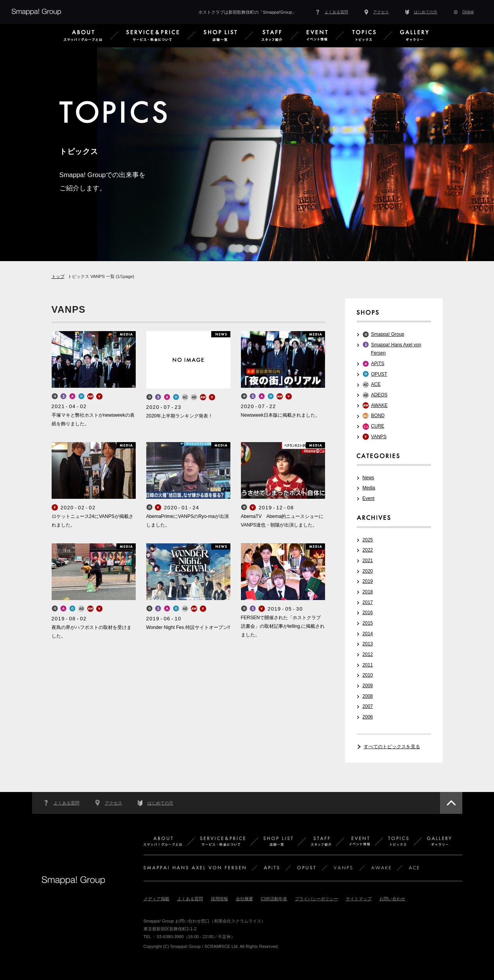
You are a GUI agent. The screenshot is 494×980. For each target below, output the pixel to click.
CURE (378, 426)
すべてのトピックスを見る (392, 747)
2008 (368, 696)
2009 (368, 686)
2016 (368, 613)
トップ (58, 276)
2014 (368, 634)
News (368, 478)
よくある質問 (336, 12)
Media (369, 488)
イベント (360, 841)
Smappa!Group (36, 12)
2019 (368, 581)
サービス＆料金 (223, 841)
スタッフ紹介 (321, 841)
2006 (368, 717)
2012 (368, 654)
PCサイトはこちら (55, 955)
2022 (368, 550)
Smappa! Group (388, 334)
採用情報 (219, 899)
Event (369, 498)
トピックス (398, 841)
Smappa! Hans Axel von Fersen (396, 349)
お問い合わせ (392, 899)
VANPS (379, 437)
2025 (368, 540)
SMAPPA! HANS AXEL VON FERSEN (195, 868)
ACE (376, 384)
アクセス (381, 12)
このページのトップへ (451, 803)
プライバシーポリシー (316, 899)
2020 (368, 571)
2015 (368, 623)
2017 (368, 602)
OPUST (379, 374)
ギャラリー (439, 841)
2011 (368, 665)
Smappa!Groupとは (163, 841)
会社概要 (244, 899)
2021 (368, 561)
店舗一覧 (278, 841)
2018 (368, 592)
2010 (368, 675)
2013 (368, 644)
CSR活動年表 (274, 899)
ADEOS (379, 395)
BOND (378, 416)
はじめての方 (426, 12)
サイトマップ (359, 899)
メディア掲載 (156, 899)
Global (468, 12)
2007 (368, 706)
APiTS (378, 364)
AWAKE (380, 405)
